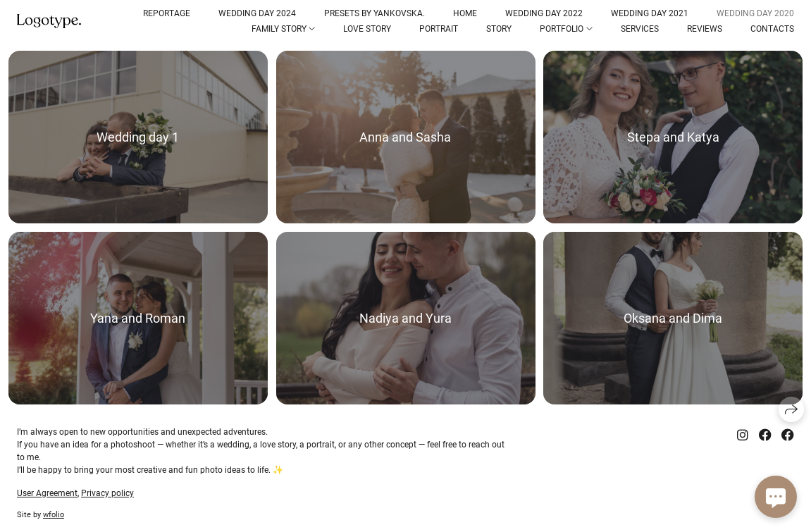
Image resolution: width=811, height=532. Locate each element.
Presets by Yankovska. (374, 13)
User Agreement (47, 493)
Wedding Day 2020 (755, 13)
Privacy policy (107, 493)
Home (465, 13)
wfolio (54, 515)
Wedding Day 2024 (257, 13)
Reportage (167, 13)
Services (640, 29)
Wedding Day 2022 (544, 13)
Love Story (367, 29)
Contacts (772, 29)
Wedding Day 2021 (650, 13)
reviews (705, 29)
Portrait (439, 29)
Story (499, 29)
